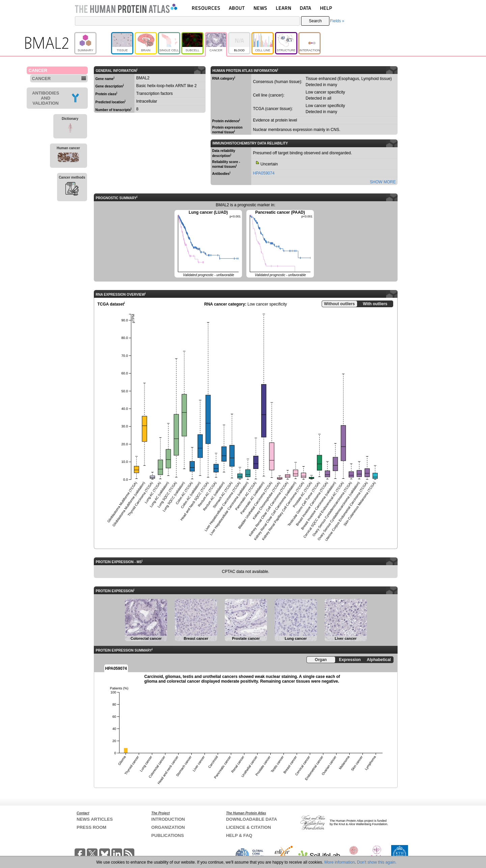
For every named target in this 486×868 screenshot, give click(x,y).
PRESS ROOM (91, 827)
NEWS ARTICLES (95, 819)
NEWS (260, 8)
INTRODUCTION (168, 819)
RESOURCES (206, 8)
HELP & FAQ (239, 835)
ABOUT (237, 8)
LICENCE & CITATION (249, 827)
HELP (326, 8)
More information (340, 862)
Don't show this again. (377, 862)
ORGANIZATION (168, 827)
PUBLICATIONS (168, 835)
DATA (305, 8)
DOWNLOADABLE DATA (252, 819)
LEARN (283, 8)
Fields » (337, 21)
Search (315, 21)
